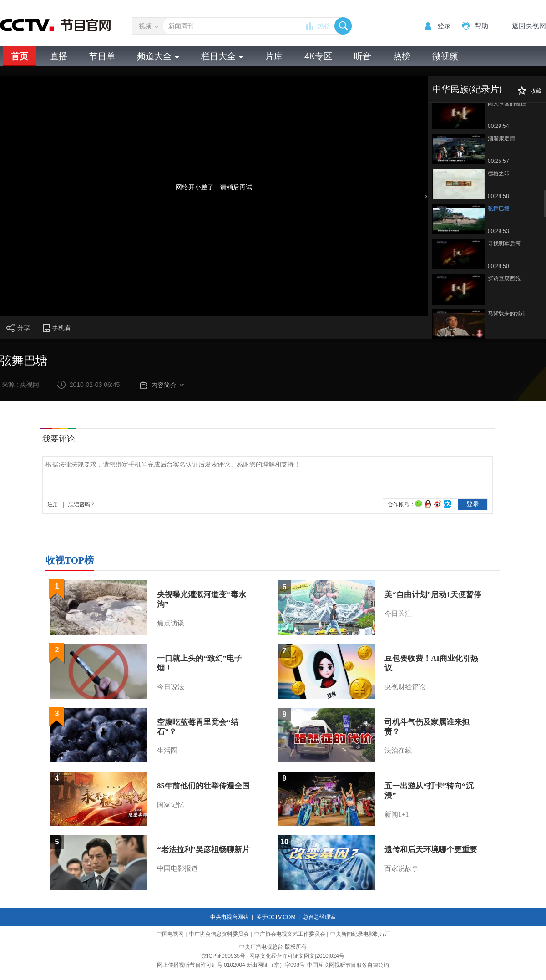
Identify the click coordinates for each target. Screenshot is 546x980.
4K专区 (318, 56)
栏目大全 (222, 56)
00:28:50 (498, 266)
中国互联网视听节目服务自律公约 (348, 965)
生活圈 (167, 751)
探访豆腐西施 (504, 279)
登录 (444, 26)
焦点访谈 (171, 623)
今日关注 (398, 614)
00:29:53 (498, 231)
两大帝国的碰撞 (507, 103)
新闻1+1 (397, 814)
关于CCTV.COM (276, 917)
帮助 (481, 26)
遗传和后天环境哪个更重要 (431, 850)
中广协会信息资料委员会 (219, 934)
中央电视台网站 (229, 917)
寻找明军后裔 (504, 244)
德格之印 (499, 173)
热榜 (324, 26)
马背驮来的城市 (507, 314)
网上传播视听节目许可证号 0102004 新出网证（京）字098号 (231, 965)
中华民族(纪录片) (467, 89)
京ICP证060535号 (223, 956)
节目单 (102, 56)
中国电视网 (170, 934)
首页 (20, 56)
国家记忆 (171, 805)
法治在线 (398, 751)
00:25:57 (498, 161)
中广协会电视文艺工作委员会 (290, 934)
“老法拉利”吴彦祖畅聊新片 (203, 850)
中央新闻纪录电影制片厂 (360, 934)
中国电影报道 (177, 868)
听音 (363, 56)
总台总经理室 (319, 917)
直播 (59, 56)
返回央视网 (529, 26)
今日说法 (171, 687)
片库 (274, 56)
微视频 (445, 56)
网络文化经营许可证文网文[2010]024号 (297, 956)
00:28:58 (498, 196)
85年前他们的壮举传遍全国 (203, 786)
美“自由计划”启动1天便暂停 (433, 595)
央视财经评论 (405, 687)
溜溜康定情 (501, 138)
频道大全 (158, 56)
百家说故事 (402, 868)
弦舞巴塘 (499, 208)
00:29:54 (498, 126)
